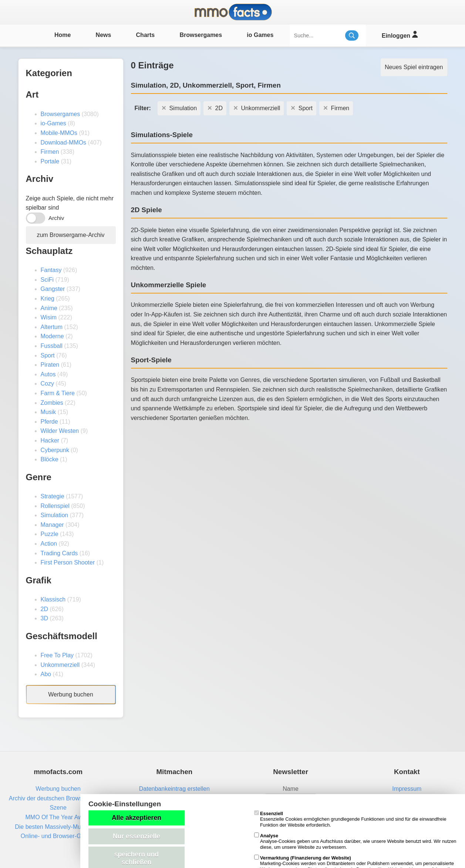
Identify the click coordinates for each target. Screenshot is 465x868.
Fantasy (51, 270)
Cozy (47, 384)
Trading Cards (59, 553)
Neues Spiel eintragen (414, 67)
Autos (48, 374)
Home (63, 35)
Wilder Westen (60, 431)
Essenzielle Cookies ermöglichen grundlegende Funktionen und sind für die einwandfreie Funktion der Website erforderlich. (350, 819)
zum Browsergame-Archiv (70, 235)
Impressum (407, 789)
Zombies (52, 403)
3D (44, 618)
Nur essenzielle (137, 836)
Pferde (49, 422)
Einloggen (400, 35)
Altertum (52, 327)
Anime (49, 308)
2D (44, 609)
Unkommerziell (60, 665)
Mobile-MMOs (59, 133)
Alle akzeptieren (137, 818)
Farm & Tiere (58, 393)
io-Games (53, 123)
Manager (52, 525)
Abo (46, 674)
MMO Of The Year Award (58, 817)
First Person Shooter (68, 562)
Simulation (55, 515)
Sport (48, 355)
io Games (260, 35)
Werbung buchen (71, 694)
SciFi (47, 280)
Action (49, 544)
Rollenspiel (55, 506)
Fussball (52, 346)
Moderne (52, 336)
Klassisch (53, 599)
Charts (146, 35)
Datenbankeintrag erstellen (174, 789)
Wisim (49, 317)
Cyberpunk (55, 450)
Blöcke (50, 459)
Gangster (53, 289)
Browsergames (201, 35)
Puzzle (50, 534)
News (104, 35)
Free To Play (57, 655)
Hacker (50, 440)
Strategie (53, 496)
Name (291, 789)
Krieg (48, 299)
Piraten (50, 365)
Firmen (50, 152)
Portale (50, 161)
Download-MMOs (64, 143)
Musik (48, 412)
